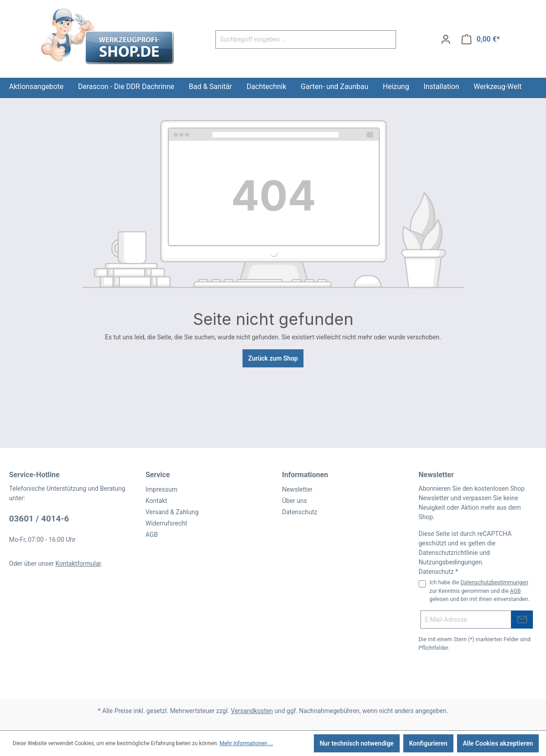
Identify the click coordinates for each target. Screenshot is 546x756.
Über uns (295, 501)
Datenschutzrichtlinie (448, 553)
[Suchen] (385, 40)
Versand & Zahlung (172, 512)
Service (158, 475)
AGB (152, 535)
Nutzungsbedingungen (450, 562)
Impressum (161, 489)
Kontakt (156, 501)
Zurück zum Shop (273, 358)
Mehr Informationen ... (246, 743)
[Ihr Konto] (446, 39)
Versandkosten (252, 711)
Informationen (305, 475)
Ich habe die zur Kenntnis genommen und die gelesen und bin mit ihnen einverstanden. (480, 591)
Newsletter (297, 489)
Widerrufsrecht (166, 523)
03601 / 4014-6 (39, 519)
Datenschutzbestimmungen (495, 582)
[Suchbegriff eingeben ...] (295, 40)
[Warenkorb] (481, 39)
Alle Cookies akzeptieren (498, 743)
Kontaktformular (78, 563)
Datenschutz (300, 512)
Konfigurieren (428, 743)
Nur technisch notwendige (357, 743)
